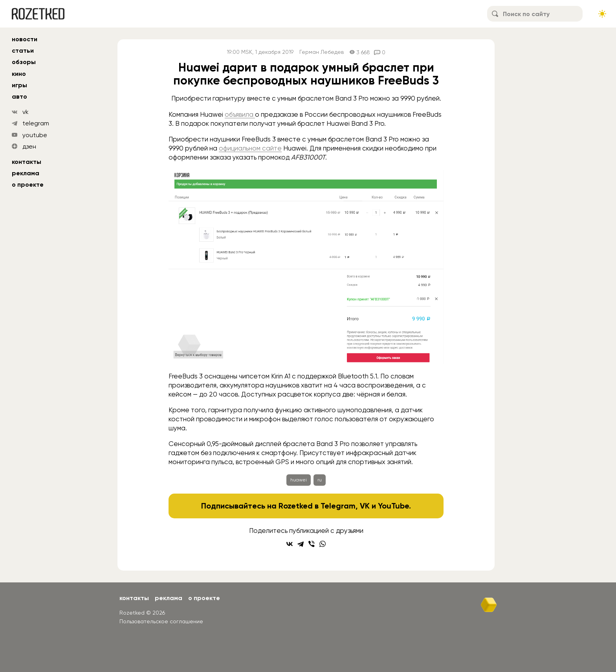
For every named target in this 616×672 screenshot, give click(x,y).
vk (26, 112)
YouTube (393, 506)
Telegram (338, 506)
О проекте (28, 185)
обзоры (24, 62)
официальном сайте (250, 148)
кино (19, 74)
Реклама (26, 173)
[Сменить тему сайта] (602, 14)
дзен (29, 146)
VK (365, 506)
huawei (299, 480)
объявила (240, 114)
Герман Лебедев (322, 52)
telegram (36, 123)
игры (19, 85)
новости (25, 39)
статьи (23, 50)
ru (320, 480)
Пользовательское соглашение (161, 621)
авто (19, 96)
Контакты (27, 162)
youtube (35, 135)
